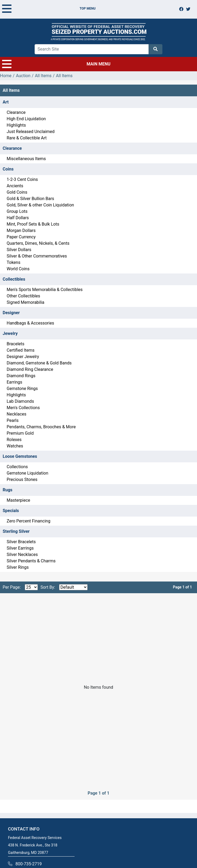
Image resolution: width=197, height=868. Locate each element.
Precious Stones (22, 479)
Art (6, 102)
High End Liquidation (26, 119)
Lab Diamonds (20, 401)
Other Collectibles (23, 296)
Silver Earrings (20, 548)
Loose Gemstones (20, 456)
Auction (23, 76)
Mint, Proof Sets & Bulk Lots (33, 224)
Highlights (16, 125)
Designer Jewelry (23, 357)
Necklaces (17, 414)
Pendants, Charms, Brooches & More (41, 427)
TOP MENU (49, 9)
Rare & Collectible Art (27, 138)
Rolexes (14, 440)
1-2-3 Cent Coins (22, 179)
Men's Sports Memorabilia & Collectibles (45, 290)
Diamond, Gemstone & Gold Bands (39, 363)
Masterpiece (18, 500)
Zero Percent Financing (28, 521)
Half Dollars (18, 218)
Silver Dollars (19, 250)
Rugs (8, 490)
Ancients (15, 186)
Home (6, 76)
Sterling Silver (16, 531)
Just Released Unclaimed (31, 132)
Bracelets (16, 344)
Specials (11, 511)
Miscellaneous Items (26, 159)
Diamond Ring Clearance (30, 369)
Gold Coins (17, 192)
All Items (43, 76)
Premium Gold (20, 433)
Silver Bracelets (21, 542)
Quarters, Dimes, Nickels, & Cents (38, 243)
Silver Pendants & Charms (31, 561)
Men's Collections (23, 408)
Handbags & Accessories (30, 323)
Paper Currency (21, 237)
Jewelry (10, 333)
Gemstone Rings (22, 389)
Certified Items (21, 350)
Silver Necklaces (22, 555)
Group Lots (17, 211)
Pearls (13, 420)
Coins (8, 169)
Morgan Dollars (21, 231)
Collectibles (14, 279)
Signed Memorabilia (25, 302)
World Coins (18, 269)
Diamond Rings (21, 376)
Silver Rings (18, 567)
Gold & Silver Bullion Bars (30, 199)
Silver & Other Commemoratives (37, 256)
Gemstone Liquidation (27, 473)
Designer (11, 313)
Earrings (15, 382)
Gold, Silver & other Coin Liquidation (40, 205)
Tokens (13, 262)
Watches (15, 446)
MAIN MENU (56, 64)
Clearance (16, 112)
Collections (17, 467)
